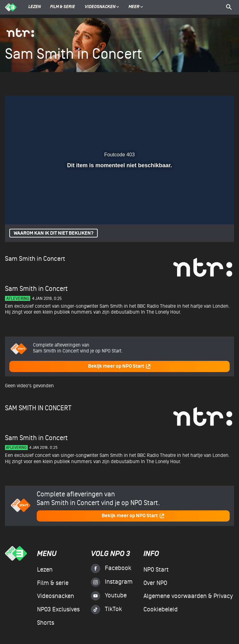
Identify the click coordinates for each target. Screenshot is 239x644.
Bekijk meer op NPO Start (119, 366)
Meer (136, 7)
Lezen (35, 7)
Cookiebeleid (161, 609)
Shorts (46, 623)
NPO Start (156, 570)
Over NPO (155, 583)
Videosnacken (100, 7)
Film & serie (63, 7)
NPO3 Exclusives (58, 609)
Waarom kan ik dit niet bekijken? (54, 233)
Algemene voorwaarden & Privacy (188, 596)
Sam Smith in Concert (35, 259)
